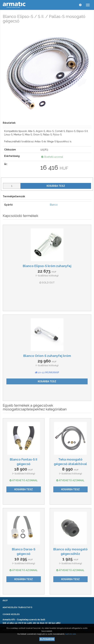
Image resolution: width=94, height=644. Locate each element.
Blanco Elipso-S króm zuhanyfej (47, 266)
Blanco (54, 205)
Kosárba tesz (56, 186)
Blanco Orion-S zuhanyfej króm (47, 356)
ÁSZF (5, 601)
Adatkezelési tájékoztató (17, 607)
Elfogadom (47, 639)
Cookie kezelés (11, 614)
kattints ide (71, 634)
